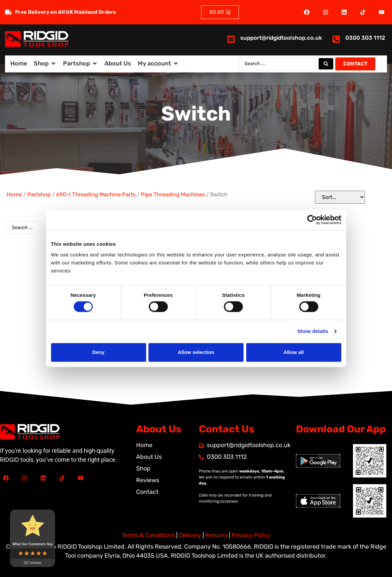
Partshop (39, 195)
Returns (216, 535)
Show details (313, 331)
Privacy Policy (251, 535)
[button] (45, 64)
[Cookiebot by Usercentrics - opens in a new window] (312, 220)
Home (14, 195)
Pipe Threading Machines (173, 195)
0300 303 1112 (365, 38)
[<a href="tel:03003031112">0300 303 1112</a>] (336, 39)
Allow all (294, 352)
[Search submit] (326, 64)
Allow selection (196, 352)
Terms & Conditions (148, 535)
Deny (99, 352)
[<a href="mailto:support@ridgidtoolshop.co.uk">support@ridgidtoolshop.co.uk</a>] (231, 39)
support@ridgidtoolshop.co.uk (281, 38)
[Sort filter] (340, 197)
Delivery (190, 535)
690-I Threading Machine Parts (96, 195)
